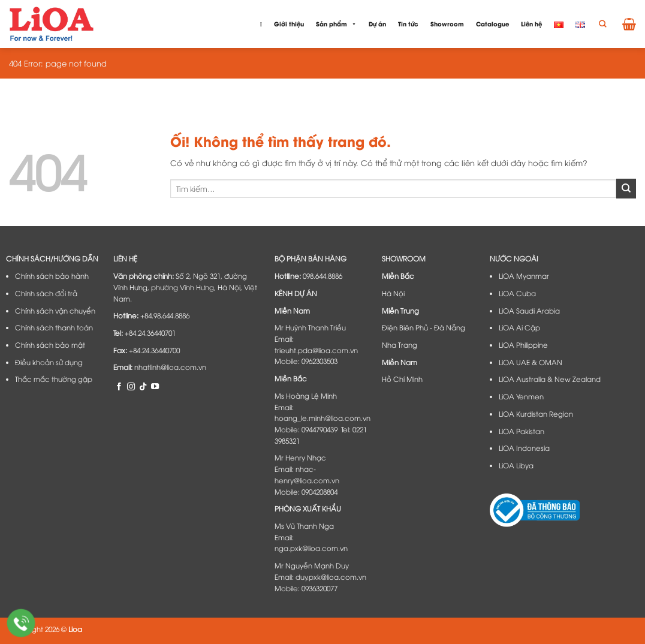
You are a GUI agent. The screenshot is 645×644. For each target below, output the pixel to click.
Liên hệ (531, 24)
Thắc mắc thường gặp (54, 379)
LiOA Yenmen (521, 396)
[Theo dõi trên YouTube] (155, 386)
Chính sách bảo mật (50, 345)
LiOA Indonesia (524, 448)
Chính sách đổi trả (46, 293)
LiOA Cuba (517, 293)
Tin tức (408, 24)
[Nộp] (626, 188)
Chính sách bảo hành (52, 276)
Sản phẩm (336, 24)
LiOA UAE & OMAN (531, 362)
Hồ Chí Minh (402, 379)
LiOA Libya (516, 465)
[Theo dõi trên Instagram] (131, 386)
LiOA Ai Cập (519, 327)
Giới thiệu (289, 24)
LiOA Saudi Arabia (529, 311)
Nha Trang (400, 345)
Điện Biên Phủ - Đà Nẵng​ (424, 327)
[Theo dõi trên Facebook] (119, 386)
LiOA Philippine (523, 345)
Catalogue (492, 24)
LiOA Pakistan (522, 431)
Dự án (377, 24)
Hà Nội (393, 293)
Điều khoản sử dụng (49, 362)
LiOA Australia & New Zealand (550, 379)
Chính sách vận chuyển (55, 311)
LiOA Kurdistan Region (536, 414)
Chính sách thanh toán (54, 327)
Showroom (447, 24)
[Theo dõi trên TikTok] (143, 386)
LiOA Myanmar (524, 276)
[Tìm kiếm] (602, 24)
